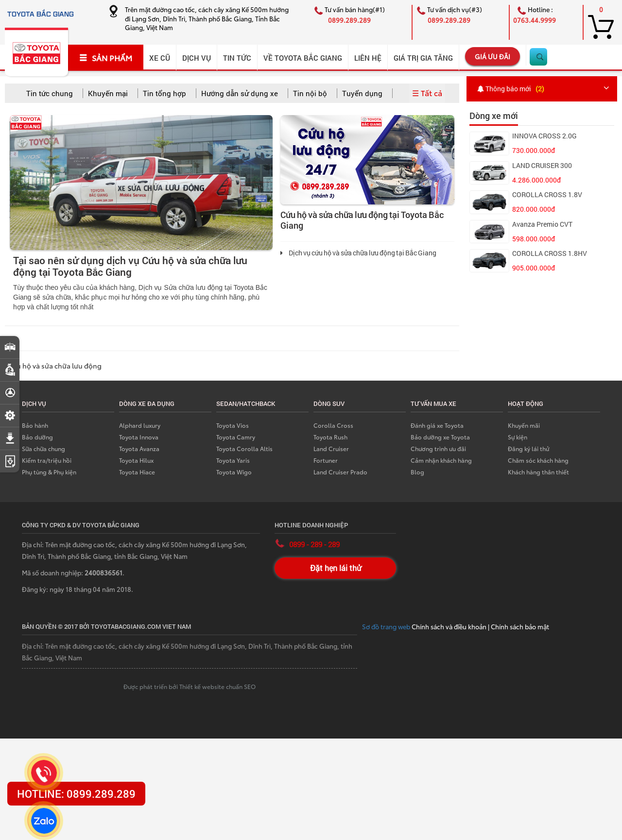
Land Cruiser (331, 448)
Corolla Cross (333, 425)
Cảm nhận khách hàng (441, 460)
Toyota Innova (139, 437)
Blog (417, 472)
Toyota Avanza (139, 448)
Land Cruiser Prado (340, 472)
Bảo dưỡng (37, 437)
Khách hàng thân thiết (538, 472)
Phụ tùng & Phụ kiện (49, 472)
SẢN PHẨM (106, 58)
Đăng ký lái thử (528, 448)
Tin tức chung (50, 93)
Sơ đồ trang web (387, 626)
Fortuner (326, 460)
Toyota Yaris (233, 460)
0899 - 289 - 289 (314, 544)
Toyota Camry (236, 437)
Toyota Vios (233, 425)
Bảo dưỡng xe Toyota (440, 437)
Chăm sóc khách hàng (538, 460)
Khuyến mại (108, 93)
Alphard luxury (140, 425)
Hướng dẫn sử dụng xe (240, 93)
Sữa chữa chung (43, 448)
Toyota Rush (330, 437)
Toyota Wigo (234, 472)
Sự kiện (518, 437)
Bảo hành (35, 425)
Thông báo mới (512, 88)
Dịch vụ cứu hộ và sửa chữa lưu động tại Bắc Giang (358, 253)
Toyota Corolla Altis (244, 448)
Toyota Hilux (136, 460)
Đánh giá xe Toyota (437, 425)
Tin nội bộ (310, 93)
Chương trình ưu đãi (438, 448)
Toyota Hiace (137, 472)
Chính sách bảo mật (520, 626)
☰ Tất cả (427, 92)
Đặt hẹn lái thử (336, 568)
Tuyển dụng (362, 93)
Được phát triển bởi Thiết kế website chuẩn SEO (190, 686)
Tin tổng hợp (164, 93)
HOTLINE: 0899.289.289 (76, 794)
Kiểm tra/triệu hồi (47, 460)
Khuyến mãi (524, 425)
